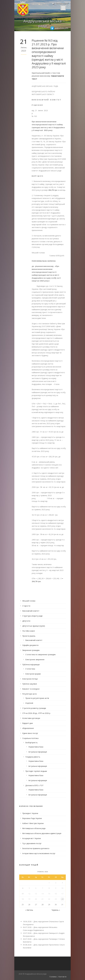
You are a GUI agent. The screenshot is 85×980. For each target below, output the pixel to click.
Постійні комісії (29, 631)
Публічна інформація (31, 665)
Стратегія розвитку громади (34, 708)
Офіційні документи (30, 645)
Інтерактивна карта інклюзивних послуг (39, 853)
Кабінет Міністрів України (33, 823)
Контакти (62, 977)
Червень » (56, 910)
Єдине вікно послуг (30, 733)
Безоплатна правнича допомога (36, 848)
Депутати (26, 621)
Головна (53, 977)
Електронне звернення (35, 660)
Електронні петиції (30, 679)
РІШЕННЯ (29, 703)
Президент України (30, 813)
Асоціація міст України (32, 838)
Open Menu (63, 8)
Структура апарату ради (32, 616)
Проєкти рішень (29, 636)
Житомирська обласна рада (34, 828)
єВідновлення (28, 728)
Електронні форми (33, 674)
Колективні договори (31, 718)
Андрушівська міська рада (42, 23)
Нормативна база (36, 747)
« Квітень (29, 910)
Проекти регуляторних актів (37, 698)
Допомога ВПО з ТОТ (34, 785)
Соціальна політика (30, 738)
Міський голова (29, 601)
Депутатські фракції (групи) (34, 626)
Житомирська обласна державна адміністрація (42, 833)
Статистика (30, 669)
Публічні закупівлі (30, 684)
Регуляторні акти (29, 694)
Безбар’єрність (31, 743)
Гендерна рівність (33, 757)
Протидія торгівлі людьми (36, 771)
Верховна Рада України (32, 818)
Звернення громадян (31, 650)
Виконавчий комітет (31, 611)
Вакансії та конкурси (31, 689)
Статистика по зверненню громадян (40, 654)
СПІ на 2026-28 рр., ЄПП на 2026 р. (36, 713)
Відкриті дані (28, 723)
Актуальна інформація (38, 752)
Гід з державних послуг (32, 843)
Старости (26, 606)
